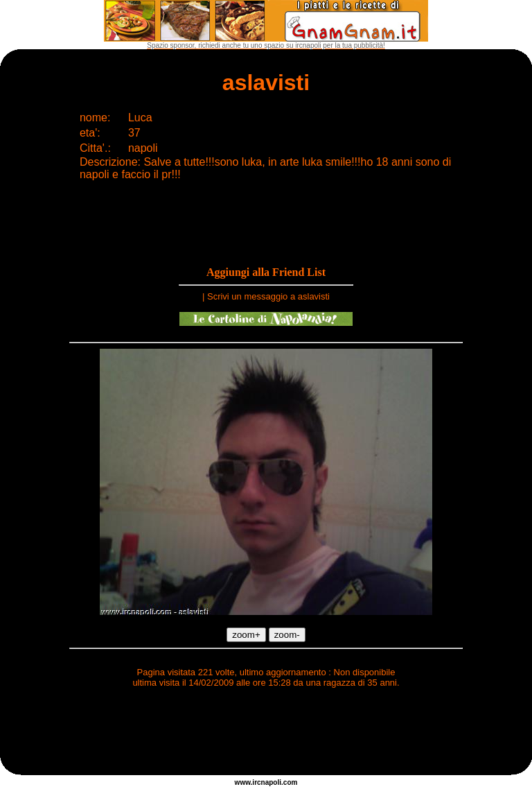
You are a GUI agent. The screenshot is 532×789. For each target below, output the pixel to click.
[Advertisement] (266, 734)
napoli (271, 782)
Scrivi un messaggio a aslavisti (268, 296)
